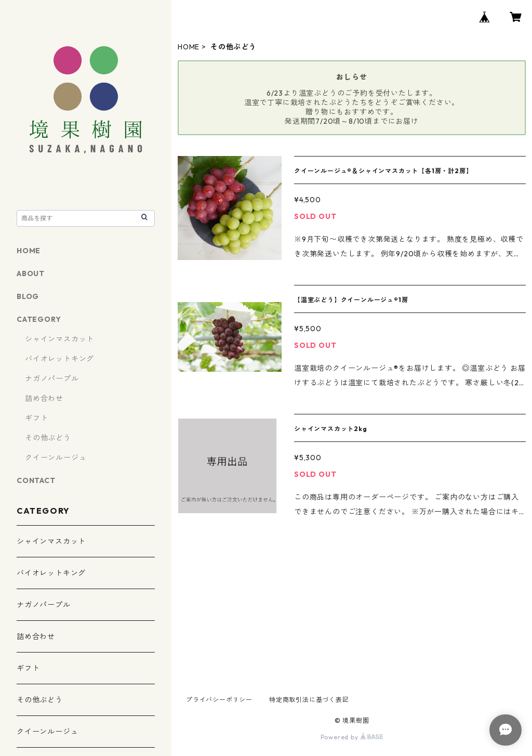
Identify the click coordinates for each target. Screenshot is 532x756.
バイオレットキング (59, 359)
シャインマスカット (59, 339)
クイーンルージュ (56, 458)
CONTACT (36, 480)
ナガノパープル (52, 379)
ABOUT (31, 273)
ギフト (36, 418)
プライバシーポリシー (219, 700)
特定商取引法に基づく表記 (309, 700)
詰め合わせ (44, 398)
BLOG (28, 296)
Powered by (352, 737)
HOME (189, 47)
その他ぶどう (48, 438)
